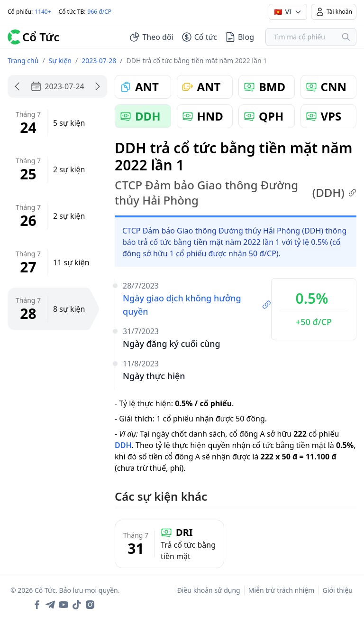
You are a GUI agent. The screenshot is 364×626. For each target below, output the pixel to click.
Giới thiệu (337, 590)
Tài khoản (334, 12)
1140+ (43, 12)
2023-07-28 (99, 61)
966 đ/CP (100, 12)
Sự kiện (60, 61)
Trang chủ (23, 61)
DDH (123, 445)
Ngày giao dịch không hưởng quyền (197, 305)
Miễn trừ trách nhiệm (282, 590)
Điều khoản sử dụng (209, 590)
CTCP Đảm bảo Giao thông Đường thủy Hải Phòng (236, 193)
